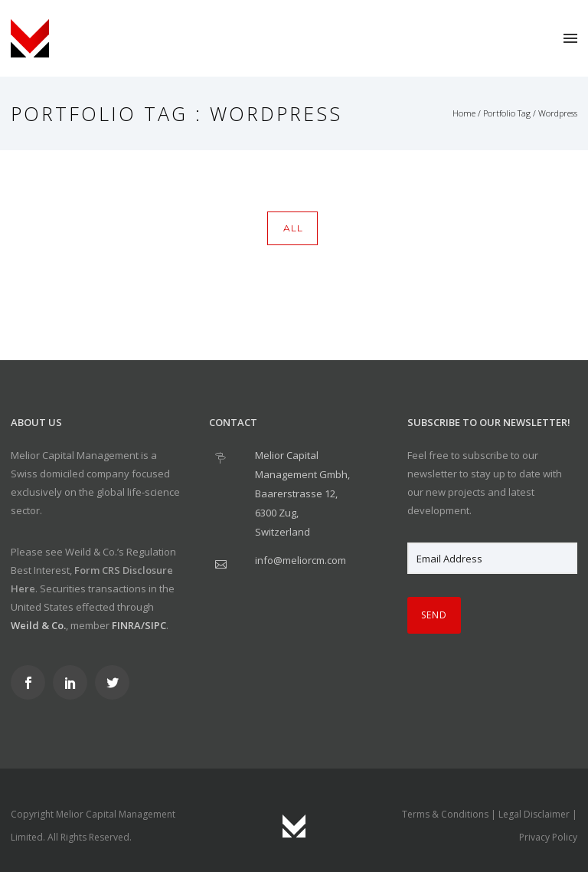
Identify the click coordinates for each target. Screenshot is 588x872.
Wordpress (558, 113)
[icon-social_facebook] (32, 682)
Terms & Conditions (445, 814)
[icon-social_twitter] (116, 682)
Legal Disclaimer (534, 814)
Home (464, 113)
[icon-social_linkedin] (74, 682)
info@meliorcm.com (301, 560)
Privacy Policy (548, 837)
